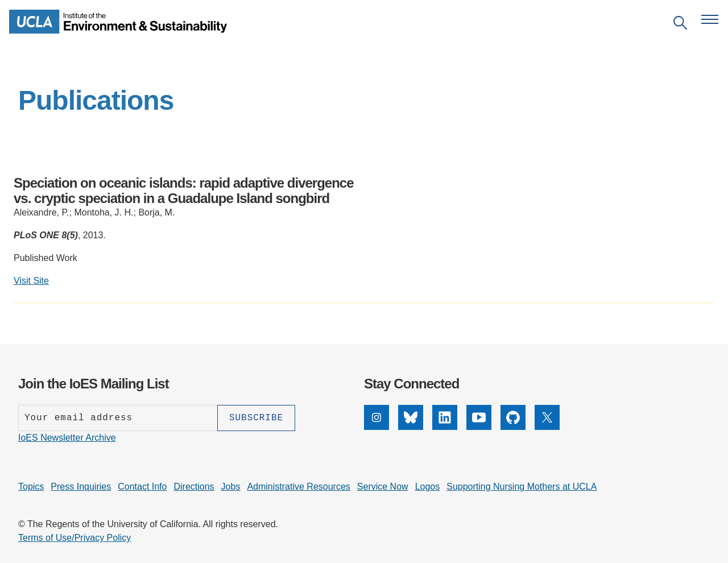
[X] (547, 427)
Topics (31, 487)
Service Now (383, 487)
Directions (194, 487)
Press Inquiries (81, 487)
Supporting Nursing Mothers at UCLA (522, 487)
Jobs (231, 487)
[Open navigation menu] (710, 19)
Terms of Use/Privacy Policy (75, 538)
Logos (428, 487)
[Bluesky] (411, 427)
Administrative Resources (298, 487)
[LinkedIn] (445, 427)
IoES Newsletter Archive (67, 438)
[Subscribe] (256, 418)
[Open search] (680, 25)
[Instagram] (377, 427)
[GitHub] (513, 427)
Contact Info (142, 487)
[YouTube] (479, 427)
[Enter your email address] (118, 418)
